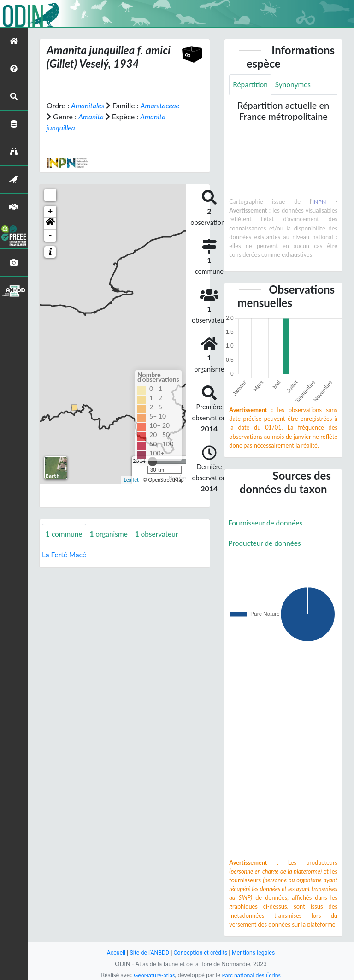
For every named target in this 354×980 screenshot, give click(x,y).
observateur (160, 534)
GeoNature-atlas (153, 975)
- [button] (50, 235)
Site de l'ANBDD (148, 953)
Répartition (251, 85)
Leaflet (131, 480)
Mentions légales (256, 953)
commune (65, 534)
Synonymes (295, 85)
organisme (111, 534)
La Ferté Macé (65, 554)
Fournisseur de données (267, 523)
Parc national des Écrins (252, 975)
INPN (319, 202)
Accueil (113, 953)
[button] (50, 223)
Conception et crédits (201, 953)
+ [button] (50, 211)
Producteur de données (266, 544)
